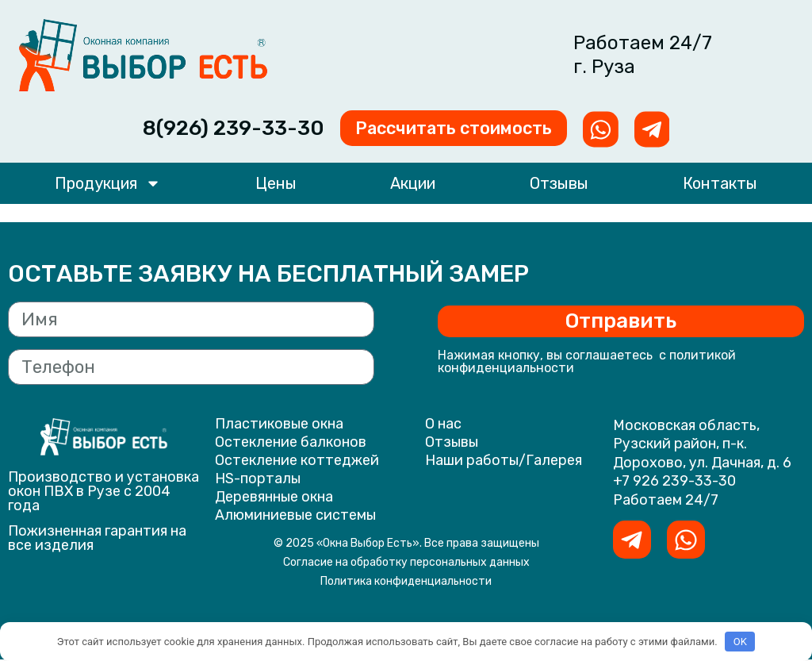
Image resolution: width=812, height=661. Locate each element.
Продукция (108, 186)
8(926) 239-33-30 (205, 129)
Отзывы (559, 186)
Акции (413, 186)
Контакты (720, 186)
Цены (276, 186)
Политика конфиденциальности (406, 583)
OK (740, 642)
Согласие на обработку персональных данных (406, 564)
